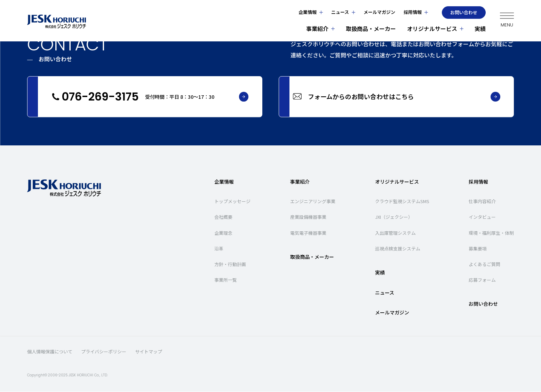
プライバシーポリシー (104, 352)
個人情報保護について (50, 352)
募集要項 (478, 249)
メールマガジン (380, 12)
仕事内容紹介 (482, 202)
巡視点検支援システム (398, 249)
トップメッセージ (232, 202)
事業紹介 (318, 29)
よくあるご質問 (484, 265)
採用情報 (413, 12)
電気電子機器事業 (308, 233)
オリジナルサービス (432, 29)
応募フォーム (482, 281)
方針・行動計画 (230, 265)
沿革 (219, 249)
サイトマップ (149, 352)
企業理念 (223, 233)
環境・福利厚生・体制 (491, 233)
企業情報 (308, 12)
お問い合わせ (464, 12)
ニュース (340, 12)
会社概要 (223, 218)
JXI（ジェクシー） (394, 218)
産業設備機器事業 (308, 218)
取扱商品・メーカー (371, 29)
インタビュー (482, 218)
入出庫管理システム (395, 233)
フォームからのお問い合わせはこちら (410, 97)
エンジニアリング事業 (313, 202)
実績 (480, 29)
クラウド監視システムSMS (402, 202)
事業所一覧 (226, 281)
